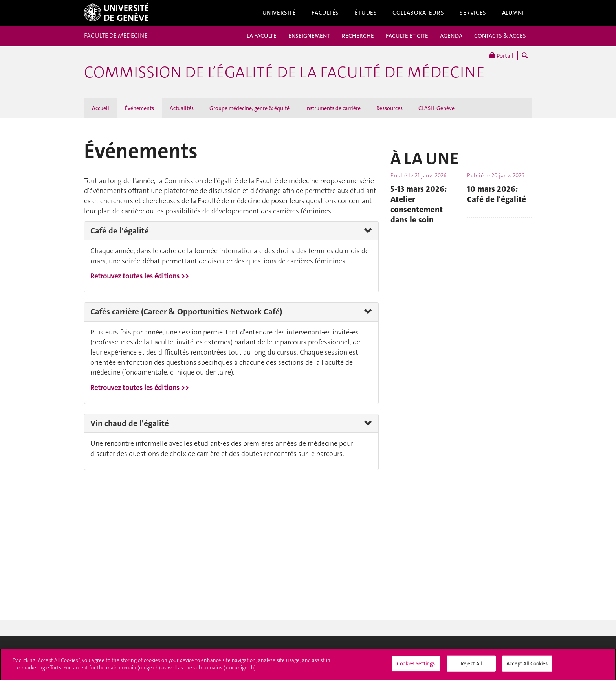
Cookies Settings (416, 666)
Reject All (471, 666)
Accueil (101, 108)
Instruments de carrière (333, 108)
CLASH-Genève (436, 108)
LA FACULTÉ (262, 36)
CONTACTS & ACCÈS (500, 36)
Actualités (182, 108)
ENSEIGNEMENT (309, 36)
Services (473, 13)
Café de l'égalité (120, 231)
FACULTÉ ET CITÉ (407, 36)
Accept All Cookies (527, 666)
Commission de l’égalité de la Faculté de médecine (284, 72)
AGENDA (451, 36)
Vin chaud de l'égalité (130, 423)
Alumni (513, 13)
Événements (139, 108)
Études (366, 13)
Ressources (390, 108)
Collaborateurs (418, 13)
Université (279, 13)
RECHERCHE (358, 36)
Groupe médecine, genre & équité (249, 108)
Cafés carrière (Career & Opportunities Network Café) (186, 312)
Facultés (325, 13)
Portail (501, 56)
